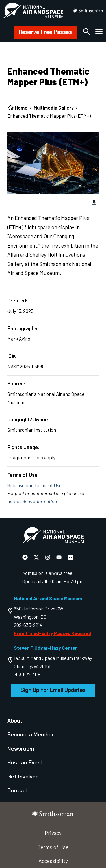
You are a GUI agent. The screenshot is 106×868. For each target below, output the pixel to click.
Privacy (53, 833)
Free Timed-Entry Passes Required (53, 633)
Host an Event (25, 763)
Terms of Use (53, 847)
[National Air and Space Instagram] (48, 557)
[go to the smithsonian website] (88, 11)
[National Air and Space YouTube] (60, 557)
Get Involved (23, 777)
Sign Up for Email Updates (53, 690)
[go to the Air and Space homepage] (53, 536)
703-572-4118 (27, 674)
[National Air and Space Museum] (33, 12)
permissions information (32, 501)
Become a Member (31, 735)
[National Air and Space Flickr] (71, 557)
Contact (18, 790)
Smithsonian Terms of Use (34, 485)
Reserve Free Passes (45, 32)
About (15, 721)
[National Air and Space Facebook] (26, 557)
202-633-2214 (28, 625)
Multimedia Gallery (54, 108)
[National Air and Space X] (37, 557)
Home (21, 108)
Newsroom (21, 749)
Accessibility (53, 861)
